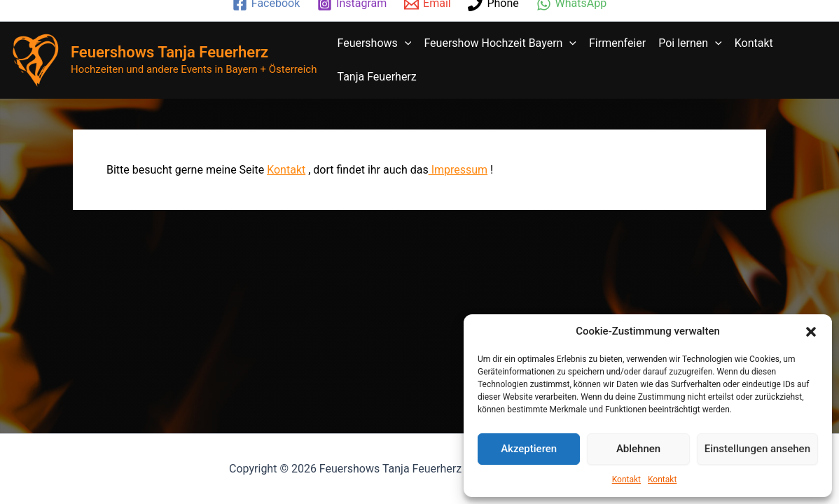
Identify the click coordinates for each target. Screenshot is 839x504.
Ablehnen (638, 449)
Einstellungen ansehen (757, 449)
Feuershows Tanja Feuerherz (169, 52)
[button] (811, 332)
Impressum (458, 170)
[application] (405, 43)
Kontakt (626, 479)
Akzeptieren (529, 449)
